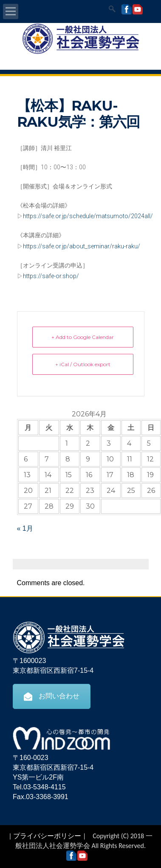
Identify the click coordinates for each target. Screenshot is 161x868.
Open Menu (11, 11)
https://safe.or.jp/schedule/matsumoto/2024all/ (88, 216)
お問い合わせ (52, 696)
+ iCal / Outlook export (83, 364)
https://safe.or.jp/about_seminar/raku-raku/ (82, 246)
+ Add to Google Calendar (83, 337)
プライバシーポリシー (47, 836)
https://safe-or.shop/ (51, 276)
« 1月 (25, 528)
